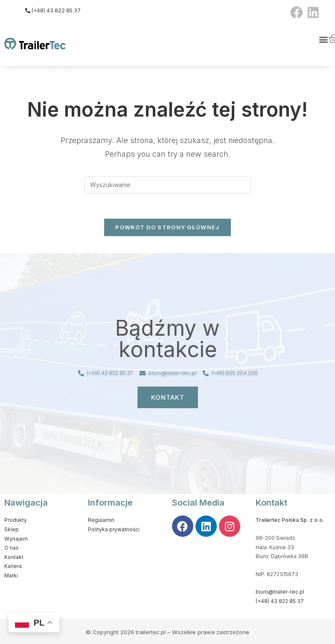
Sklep (12, 530)
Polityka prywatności (114, 530)
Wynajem (16, 539)
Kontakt (14, 558)
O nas (12, 548)
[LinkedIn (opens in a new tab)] (312, 13)
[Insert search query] (168, 185)
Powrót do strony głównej (167, 228)
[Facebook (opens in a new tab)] (296, 13)
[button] (324, 39)
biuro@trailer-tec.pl (280, 592)
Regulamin (101, 520)
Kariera (13, 566)
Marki (11, 576)
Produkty (16, 520)
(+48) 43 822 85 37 (280, 602)
